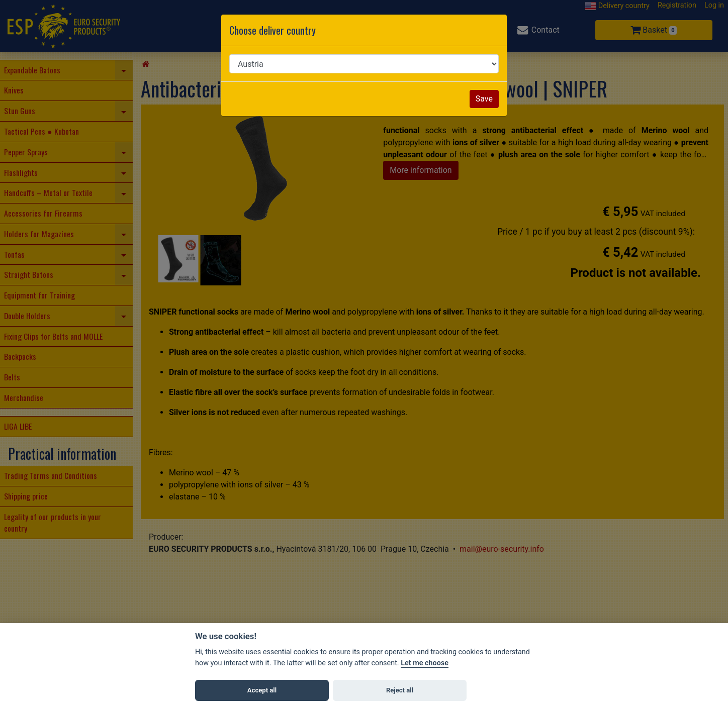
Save (484, 99)
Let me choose (425, 663)
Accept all (262, 690)
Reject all (400, 690)
